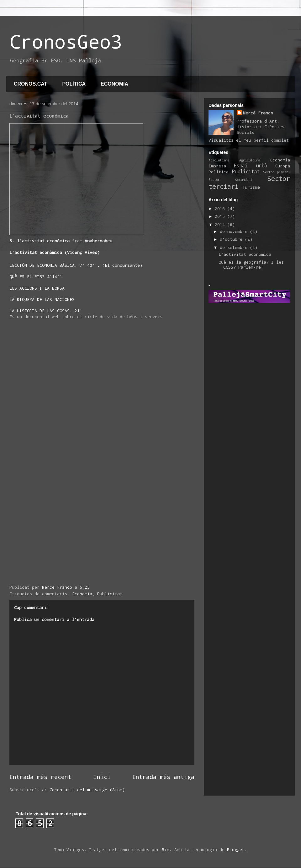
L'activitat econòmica (245, 254)
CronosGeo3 (66, 41)
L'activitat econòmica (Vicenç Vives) (55, 252)
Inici (102, 777)
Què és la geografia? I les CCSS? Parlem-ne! (251, 265)
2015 (221, 216)
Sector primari (277, 172)
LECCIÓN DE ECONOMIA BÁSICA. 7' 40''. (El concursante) (76, 265)
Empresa (217, 166)
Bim (166, 850)
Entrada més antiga (163, 777)
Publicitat (110, 594)
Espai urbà (250, 166)
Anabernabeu (98, 241)
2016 (221, 208)
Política (219, 172)
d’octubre (232, 239)
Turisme (251, 187)
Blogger (236, 850)
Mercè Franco (258, 113)
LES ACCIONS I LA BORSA (37, 288)
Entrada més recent (40, 777)
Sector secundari (230, 180)
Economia (82, 594)
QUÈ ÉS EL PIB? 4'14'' (36, 276)
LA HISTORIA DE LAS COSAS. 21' (46, 311)
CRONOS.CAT (30, 84)
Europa (283, 166)
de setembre (235, 247)
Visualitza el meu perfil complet (249, 140)
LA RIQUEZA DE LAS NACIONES (42, 299)
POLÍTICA (74, 84)
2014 (221, 224)
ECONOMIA (114, 84)
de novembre (235, 231)
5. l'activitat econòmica (40, 241)
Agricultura (250, 160)
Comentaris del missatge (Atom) (87, 790)
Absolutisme (219, 160)
